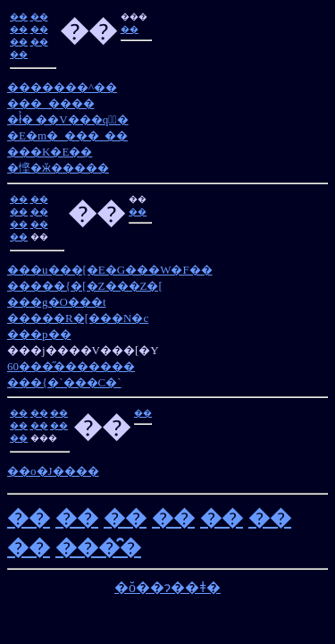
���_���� (51, 103)
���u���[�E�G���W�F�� (110, 270)
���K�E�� (50, 152)
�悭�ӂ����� (58, 168)
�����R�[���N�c (78, 318)
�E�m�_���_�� (67, 136)
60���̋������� (71, 366)
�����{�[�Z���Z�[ (85, 286)
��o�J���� (53, 471)
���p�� (39, 334)
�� (19, 17)
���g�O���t (57, 302)
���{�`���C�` (64, 382)
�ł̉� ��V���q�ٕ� (68, 119)
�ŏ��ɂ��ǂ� (167, 587)
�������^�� (62, 87)
